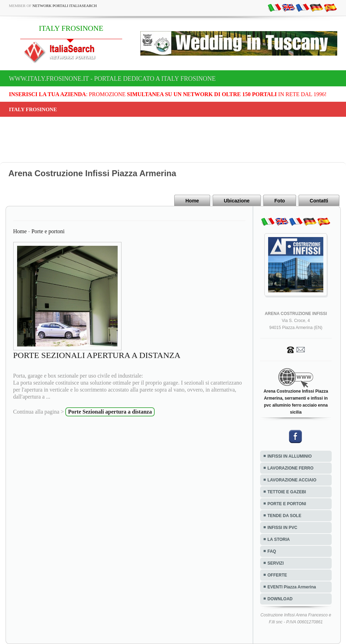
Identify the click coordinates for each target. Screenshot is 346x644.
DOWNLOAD (280, 599)
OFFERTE (277, 575)
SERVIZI (275, 563)
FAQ (272, 551)
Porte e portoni (48, 231)
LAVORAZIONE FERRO (290, 468)
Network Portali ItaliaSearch (65, 6)
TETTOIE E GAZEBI (287, 492)
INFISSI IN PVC (282, 528)
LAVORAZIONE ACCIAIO (292, 480)
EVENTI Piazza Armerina (292, 587)
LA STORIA (279, 539)
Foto (280, 201)
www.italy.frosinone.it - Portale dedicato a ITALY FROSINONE (112, 79)
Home (192, 201)
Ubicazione (237, 201)
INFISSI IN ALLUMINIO (290, 456)
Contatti (319, 201)
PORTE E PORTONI (287, 504)
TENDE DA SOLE (284, 516)
